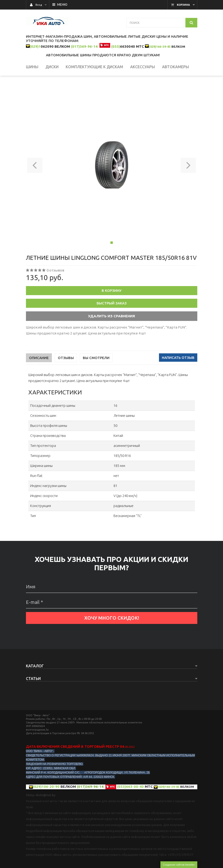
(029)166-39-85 (160, 47)
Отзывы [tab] (66, 382)
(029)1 (35, 46)
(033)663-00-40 (130, 811)
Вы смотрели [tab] (96, 382)
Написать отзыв (178, 382)
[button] (35, 189)
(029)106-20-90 (46, 811)
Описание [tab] (39, 382)
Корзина (183, 5)
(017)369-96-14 (84, 46)
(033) (116, 46)
